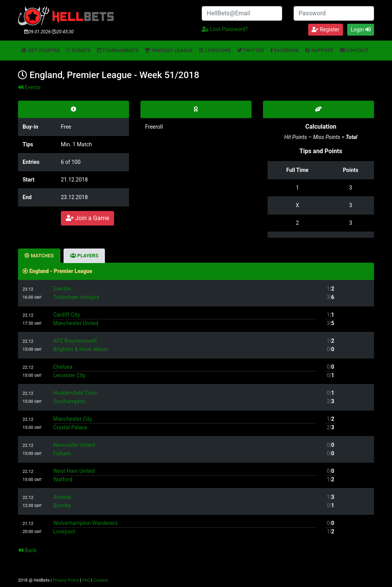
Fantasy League (169, 50)
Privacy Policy (66, 580)
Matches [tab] (39, 256)
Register (326, 29)
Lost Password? (225, 29)
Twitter (251, 50)
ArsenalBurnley (185, 501)
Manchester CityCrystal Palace (185, 423)
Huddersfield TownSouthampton (185, 397)
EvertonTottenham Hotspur (185, 293)
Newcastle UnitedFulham (185, 449)
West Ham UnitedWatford (185, 475)
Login (361, 29)
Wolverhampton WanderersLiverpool (185, 527)
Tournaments (118, 50)
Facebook (285, 50)
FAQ (86, 580)
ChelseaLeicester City (185, 371)
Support (319, 50)
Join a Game (87, 218)
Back (27, 550)
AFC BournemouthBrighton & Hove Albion (185, 345)
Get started (40, 50)
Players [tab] (84, 256)
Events (78, 50)
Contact (354, 50)
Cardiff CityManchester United (185, 319)
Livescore (215, 50)
